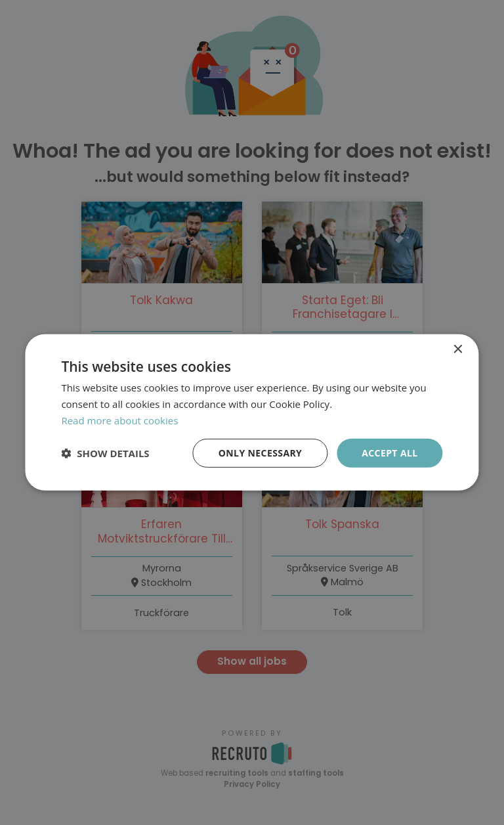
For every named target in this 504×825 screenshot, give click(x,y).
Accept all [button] (389, 452)
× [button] (458, 350)
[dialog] (252, 412)
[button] (105, 453)
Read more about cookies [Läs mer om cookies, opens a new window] (119, 420)
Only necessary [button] (260, 452)
